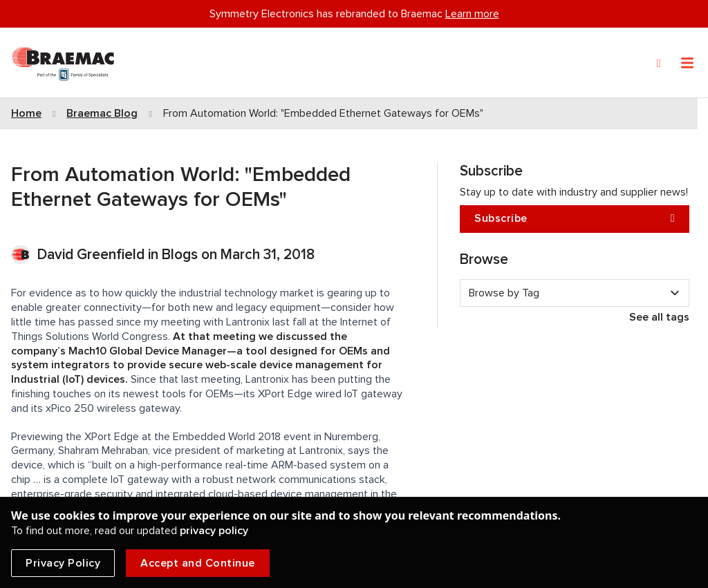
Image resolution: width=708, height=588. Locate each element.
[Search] (659, 64)
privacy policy (214, 531)
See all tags (659, 317)
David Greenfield (93, 255)
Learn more (472, 14)
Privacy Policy (63, 563)
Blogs (180, 255)
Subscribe (575, 219)
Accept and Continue (198, 563)
